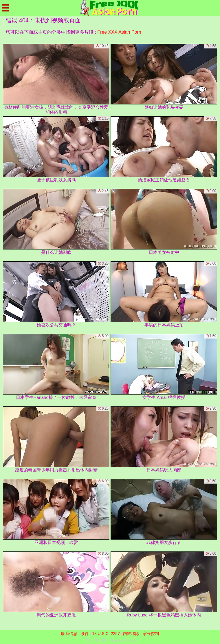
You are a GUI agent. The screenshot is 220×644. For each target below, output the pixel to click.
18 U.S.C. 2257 (106, 634)
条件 (85, 634)
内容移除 (131, 634)
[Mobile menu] (5, 8)
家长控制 (151, 634)
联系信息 (69, 634)
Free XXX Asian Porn (119, 32)
